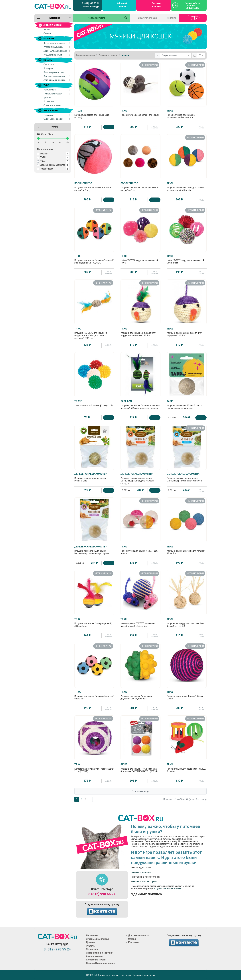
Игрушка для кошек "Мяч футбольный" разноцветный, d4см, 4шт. (94, 259)
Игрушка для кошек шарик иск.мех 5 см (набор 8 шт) (140, 187)
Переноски (92, 949)
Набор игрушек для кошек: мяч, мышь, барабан (187, 768)
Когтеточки (92, 935)
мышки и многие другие (144, 881)
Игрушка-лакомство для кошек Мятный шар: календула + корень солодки (140, 478)
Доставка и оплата (157, 5)
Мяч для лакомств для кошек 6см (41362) (94, 114)
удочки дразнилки (141, 872)
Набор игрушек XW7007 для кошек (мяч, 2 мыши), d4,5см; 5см (140, 623)
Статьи (132, 939)
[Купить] (109, 127)
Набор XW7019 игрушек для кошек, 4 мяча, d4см (187, 259)
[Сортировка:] (176, 55)
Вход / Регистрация (148, 18)
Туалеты (91, 946)
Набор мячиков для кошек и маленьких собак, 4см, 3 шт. (187, 114)
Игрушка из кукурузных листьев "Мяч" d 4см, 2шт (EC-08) (187, 623)
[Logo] (53, 6)
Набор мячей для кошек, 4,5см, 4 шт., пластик (140, 550)
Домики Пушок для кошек (100, 963)
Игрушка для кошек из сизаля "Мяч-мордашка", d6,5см (187, 332)
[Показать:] (201, 55)
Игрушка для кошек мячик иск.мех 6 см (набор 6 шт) (94, 187)
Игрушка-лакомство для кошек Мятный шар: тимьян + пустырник (94, 550)
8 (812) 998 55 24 (102, 894)
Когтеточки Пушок (96, 960)
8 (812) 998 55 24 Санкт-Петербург (90, 5)
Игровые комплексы (97, 939)
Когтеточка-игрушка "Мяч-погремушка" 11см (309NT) (94, 768)
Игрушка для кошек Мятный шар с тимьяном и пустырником (187, 405)
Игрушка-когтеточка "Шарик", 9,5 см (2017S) (187, 695)
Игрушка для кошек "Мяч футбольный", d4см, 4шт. (94, 695)
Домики (90, 942)
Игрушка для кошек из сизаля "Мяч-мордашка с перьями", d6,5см (140, 332)
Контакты (172, 18)
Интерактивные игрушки (100, 953)
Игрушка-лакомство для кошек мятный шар (94, 477)
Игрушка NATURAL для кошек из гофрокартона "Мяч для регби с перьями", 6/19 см (94, 333)
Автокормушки (94, 956)
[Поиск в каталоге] (98, 18)
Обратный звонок (122, 5)
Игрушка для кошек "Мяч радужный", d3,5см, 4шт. (94, 623)
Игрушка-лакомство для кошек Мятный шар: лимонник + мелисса (187, 477)
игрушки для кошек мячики (168, 888)
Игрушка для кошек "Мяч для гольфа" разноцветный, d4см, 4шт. (187, 187)
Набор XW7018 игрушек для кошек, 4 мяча (140, 259)
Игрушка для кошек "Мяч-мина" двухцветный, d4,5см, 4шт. (140, 695)
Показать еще (140, 791)
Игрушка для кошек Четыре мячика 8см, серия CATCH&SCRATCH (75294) (140, 768)
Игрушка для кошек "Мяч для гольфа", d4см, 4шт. (187, 550)
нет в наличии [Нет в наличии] (155, 127)
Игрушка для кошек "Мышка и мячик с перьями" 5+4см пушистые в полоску (140, 405)
